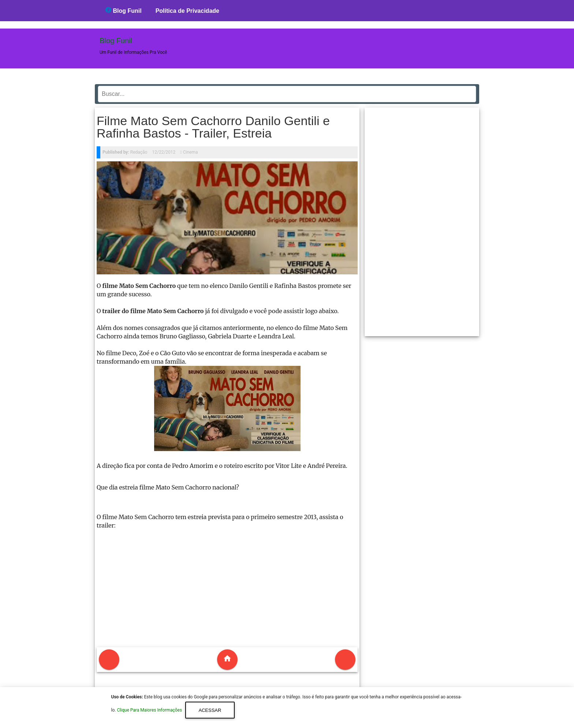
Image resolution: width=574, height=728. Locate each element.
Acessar (210, 710)
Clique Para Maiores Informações (150, 710)
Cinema (191, 152)
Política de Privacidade (187, 11)
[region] (422, 219)
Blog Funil (124, 10)
